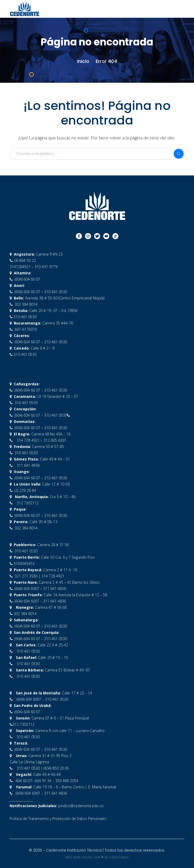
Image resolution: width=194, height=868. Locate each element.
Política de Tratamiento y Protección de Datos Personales (58, 819)
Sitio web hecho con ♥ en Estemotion (97, 857)
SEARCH (179, 154)
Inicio (83, 61)
